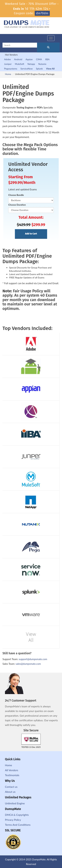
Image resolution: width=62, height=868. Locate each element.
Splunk (39, 69)
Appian (29, 59)
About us (10, 792)
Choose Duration (17, 205)
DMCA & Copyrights (17, 815)
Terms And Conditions (18, 825)
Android (18, 59)
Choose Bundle (16, 195)
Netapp (31, 64)
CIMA (39, 59)
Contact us (11, 787)
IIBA (47, 59)
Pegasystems (11, 69)
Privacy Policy (13, 820)
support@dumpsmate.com (33, 659)
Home (8, 74)
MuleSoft (20, 64)
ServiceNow (27, 69)
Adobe (7, 59)
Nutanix (42, 64)
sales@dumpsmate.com (28, 664)
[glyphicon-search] (48, 48)
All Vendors (12, 770)
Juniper (8, 64)
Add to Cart (31, 234)
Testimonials (12, 775)
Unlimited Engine (15, 803)
